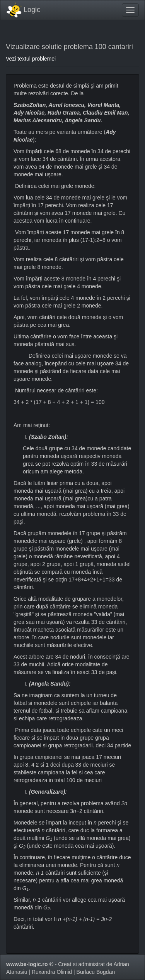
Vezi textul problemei (31, 59)
